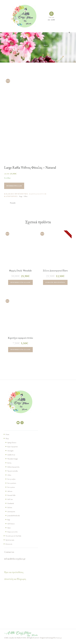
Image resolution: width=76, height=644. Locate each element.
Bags (47, 46)
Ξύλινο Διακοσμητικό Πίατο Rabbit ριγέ (55, 273)
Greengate (11, 453)
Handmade (12, 506)
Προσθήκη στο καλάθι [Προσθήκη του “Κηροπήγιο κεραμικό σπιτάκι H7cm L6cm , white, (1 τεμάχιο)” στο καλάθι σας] (20, 352)
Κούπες (10, 466)
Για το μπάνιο (12, 490)
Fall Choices (12, 526)
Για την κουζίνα (12, 482)
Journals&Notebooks (16, 518)
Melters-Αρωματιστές (15, 470)
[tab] (13, 203)
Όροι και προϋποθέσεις (14, 575)
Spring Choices (13, 445)
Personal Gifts (13, 498)
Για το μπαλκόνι (13, 486)
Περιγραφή (13, 203)
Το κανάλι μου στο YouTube (15, 539)
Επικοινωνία (10, 547)
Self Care (11, 502)
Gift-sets (11, 494)
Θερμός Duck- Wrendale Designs (20, 273)
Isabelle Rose (12, 458)
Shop (34, 46)
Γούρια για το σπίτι (14, 535)
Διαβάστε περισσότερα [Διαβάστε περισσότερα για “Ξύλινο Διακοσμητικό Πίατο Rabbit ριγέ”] (55, 283)
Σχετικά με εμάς (11, 543)
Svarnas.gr (59, 641)
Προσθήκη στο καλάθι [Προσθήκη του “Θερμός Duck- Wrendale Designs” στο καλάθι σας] (20, 283)
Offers (25, 197)
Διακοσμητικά (12, 514)
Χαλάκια (10, 510)
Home (21, 46)
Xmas (9, 531)
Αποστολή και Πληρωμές (15, 582)
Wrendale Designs (14, 462)
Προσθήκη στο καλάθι (18, 186)
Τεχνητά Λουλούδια (14, 474)
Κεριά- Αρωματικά (14, 449)
